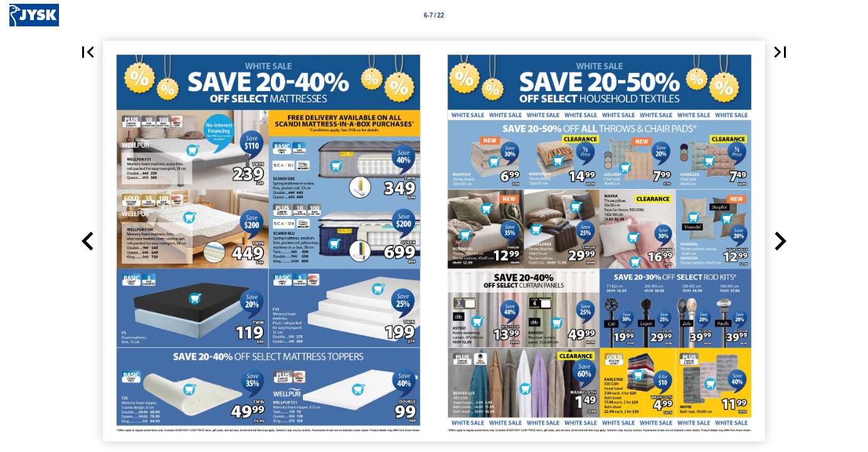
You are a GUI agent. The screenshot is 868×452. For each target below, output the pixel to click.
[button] (88, 52)
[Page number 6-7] (434, 15)
